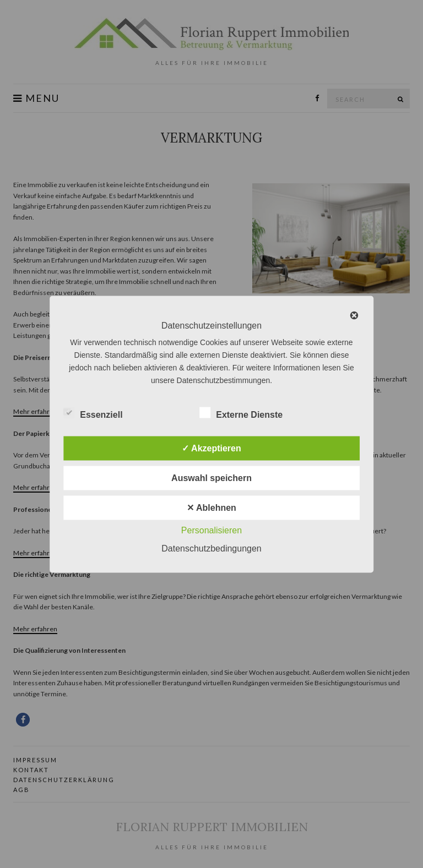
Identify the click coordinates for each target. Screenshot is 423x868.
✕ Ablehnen (211, 507)
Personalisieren (211, 530)
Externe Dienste (241, 413)
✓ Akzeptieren (211, 448)
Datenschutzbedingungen (211, 548)
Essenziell (93, 413)
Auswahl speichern (211, 477)
